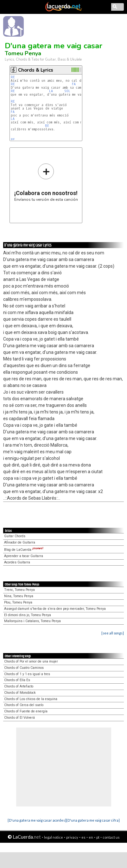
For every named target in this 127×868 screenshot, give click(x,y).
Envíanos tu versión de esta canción (46, 182)
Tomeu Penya (23, 53)
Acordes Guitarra (17, 562)
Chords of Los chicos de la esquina (31, 699)
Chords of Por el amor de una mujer (31, 661)
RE (13, 77)
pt (98, 837)
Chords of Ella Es (17, 680)
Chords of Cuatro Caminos (24, 668)
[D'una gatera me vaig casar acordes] (37, 820)
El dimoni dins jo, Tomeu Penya (28, 615)
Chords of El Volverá (19, 718)
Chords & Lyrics (36, 70)
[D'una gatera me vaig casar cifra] (93, 820)
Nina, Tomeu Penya (19, 596)
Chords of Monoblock (20, 693)
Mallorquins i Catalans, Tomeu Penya (32, 621)
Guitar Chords (15, 536)
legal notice (54, 837)
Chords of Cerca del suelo (24, 705)
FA (74, 84)
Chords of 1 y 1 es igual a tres (27, 674)
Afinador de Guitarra (20, 542)
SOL (67, 91)
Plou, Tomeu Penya (18, 602)
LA (51, 91)
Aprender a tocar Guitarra (24, 556)
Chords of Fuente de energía (26, 711)
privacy (72, 837)
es (83, 837)
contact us (111, 837)
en (91, 837)
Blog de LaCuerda (24, 550)
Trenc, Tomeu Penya (19, 590)
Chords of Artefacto (19, 686)
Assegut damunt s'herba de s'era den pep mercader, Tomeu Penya (55, 609)
